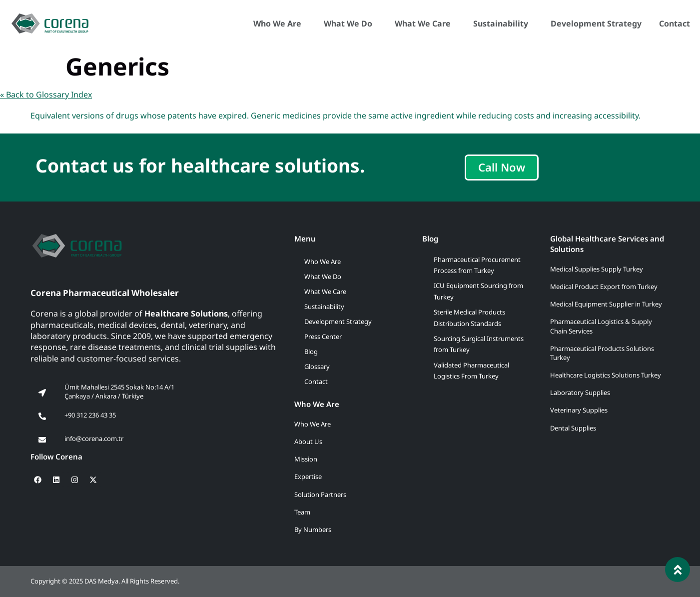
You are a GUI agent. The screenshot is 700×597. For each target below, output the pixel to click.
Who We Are (280, 23)
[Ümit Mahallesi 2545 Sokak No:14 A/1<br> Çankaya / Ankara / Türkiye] (42, 393)
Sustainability (503, 23)
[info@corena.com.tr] (42, 440)
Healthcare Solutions (186, 313)
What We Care (425, 23)
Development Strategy (596, 23)
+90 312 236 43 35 (90, 415)
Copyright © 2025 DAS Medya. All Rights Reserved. (105, 581)
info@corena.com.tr (94, 438)
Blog (311, 351)
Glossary (317, 366)
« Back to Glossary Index (46, 94)
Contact (675, 23)
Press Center (323, 336)
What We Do (350, 23)
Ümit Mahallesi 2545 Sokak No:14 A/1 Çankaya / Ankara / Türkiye (119, 391)
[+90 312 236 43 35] (42, 417)
